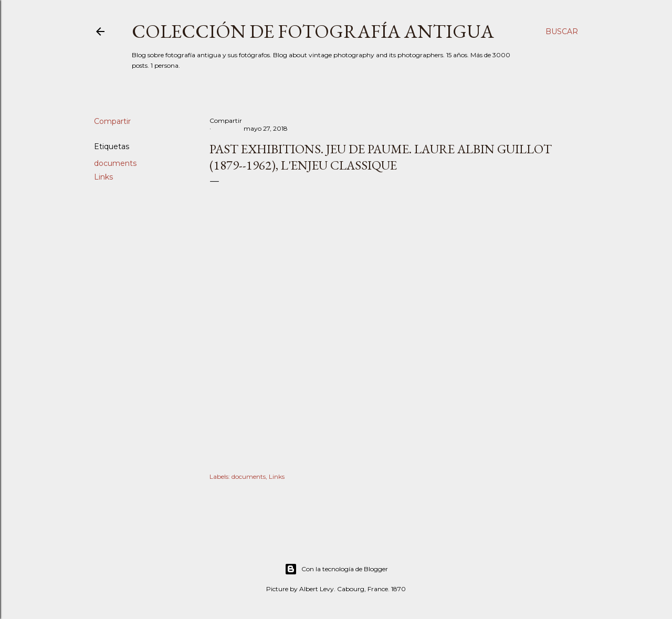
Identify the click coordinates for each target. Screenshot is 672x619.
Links (103, 177)
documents (115, 163)
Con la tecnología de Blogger (336, 569)
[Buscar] (562, 32)
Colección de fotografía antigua (313, 31)
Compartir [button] (112, 121)
